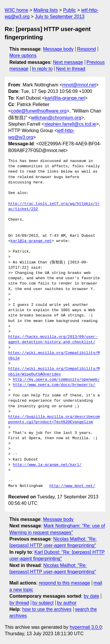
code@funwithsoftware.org (39, 111)
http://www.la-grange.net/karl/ (47, 465)
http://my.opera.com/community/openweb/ (56, 380)
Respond (87, 49)
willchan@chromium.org (56, 118)
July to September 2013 (60, 17)
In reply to (42, 69)
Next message (68, 62)
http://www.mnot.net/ (72, 486)
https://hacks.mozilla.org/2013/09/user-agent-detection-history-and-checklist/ (53, 340)
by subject (43, 603)
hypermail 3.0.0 (86, 627)
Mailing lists (46, 10)
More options (23, 56)
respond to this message (64, 583)
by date (91, 596)
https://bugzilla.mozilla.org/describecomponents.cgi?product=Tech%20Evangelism (54, 420)
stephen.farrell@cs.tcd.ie (70, 124)
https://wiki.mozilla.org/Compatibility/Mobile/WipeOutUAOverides (54, 372)
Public (70, 10)
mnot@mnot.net (79, 85)
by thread (19, 603)
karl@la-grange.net (65, 98)
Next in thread (71, 69)
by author (67, 603)
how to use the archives (47, 609)
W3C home (16, 10)
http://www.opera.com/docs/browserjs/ (54, 385)
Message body (58, 49)
